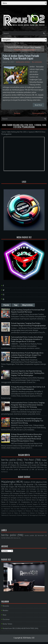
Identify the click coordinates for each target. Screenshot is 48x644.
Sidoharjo (4, 515)
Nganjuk (41, 500)
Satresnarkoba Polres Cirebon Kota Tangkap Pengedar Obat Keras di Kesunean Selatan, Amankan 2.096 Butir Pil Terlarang (28, 405)
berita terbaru (6, 538)
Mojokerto (24, 513)
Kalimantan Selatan (41, 506)
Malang (6, 495)
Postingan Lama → (39, 113)
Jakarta (39, 482)
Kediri (42, 502)
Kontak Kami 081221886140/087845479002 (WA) (21, 628)
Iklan (5, 615)
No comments (37, 62)
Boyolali (30, 485)
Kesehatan (24, 465)
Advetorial (25, 469)
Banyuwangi (7, 506)
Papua (3, 502)
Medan (16, 513)
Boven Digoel (24, 498)
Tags (16, 305)
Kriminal (4, 465)
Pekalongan (13, 502)
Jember (27, 62)
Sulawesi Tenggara (32, 504)
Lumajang (12, 511)
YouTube (4, 472)
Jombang (20, 500)
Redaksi (6, 610)
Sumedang (44, 504)
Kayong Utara (22, 495)
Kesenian (41, 469)
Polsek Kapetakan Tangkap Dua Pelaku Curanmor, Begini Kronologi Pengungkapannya (28, 324)
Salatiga (13, 504)
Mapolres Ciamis (6, 513)
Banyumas (43, 498)
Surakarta (5, 485)
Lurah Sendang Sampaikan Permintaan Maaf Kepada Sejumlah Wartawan (28, 311)
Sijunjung (12, 515)
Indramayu (18, 485)
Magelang (8, 491)
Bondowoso (16, 506)
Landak (3, 511)
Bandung (32, 487)
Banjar (24, 493)
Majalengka (8, 482)
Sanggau (14, 498)
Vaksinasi (16, 538)
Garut (45, 493)
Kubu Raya (33, 495)
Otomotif (33, 467)
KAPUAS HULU (31, 500)
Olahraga (43, 465)
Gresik (35, 502)
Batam (6, 500)
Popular (6, 305)
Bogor (13, 495)
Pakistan (32, 513)
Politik (3, 469)
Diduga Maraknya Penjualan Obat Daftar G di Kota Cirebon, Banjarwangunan (28, 388)
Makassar (28, 511)
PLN (14, 467)
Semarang (43, 487)
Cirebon (27, 482)
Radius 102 (31, 638)
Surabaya (16, 493)
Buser (41, 463)
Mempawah (5, 504)
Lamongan (33, 509)
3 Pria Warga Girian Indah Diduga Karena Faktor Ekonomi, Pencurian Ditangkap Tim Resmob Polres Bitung (27, 421)
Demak (14, 489)
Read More (38, 105)
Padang (42, 495)
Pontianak (22, 487)
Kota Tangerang (21, 509)
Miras (42, 467)
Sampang (21, 504)
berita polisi (20, 62)
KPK (33, 469)
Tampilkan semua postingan (24, 50)
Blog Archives (28, 305)
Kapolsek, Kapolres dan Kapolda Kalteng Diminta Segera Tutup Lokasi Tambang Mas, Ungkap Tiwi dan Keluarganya (28, 373)
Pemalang (5, 498)
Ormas (7, 467)
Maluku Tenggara (39, 511)
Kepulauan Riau (9, 509)
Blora (12, 500)
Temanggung (33, 515)
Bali (42, 491)
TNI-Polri (29, 460)
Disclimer (6, 619)
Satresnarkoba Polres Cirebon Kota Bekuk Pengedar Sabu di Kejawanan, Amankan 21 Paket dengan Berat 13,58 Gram (27, 339)
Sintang (34, 498)
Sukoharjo (43, 489)
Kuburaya (33, 491)
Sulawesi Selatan (22, 515)
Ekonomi (23, 467)
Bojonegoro (5, 493)
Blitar (6, 489)
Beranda (17, 113)
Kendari (38, 493)
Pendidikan (29, 463)
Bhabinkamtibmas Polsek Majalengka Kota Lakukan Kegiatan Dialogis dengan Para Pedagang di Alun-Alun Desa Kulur (27, 355)
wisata (34, 465)
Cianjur (23, 489)
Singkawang (25, 502)
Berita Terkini (7, 624)
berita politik (13, 469)
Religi (16, 463)
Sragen (12, 487)
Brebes (24, 506)
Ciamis (30, 493)
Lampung (42, 509)
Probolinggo (41, 513)
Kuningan (33, 489)
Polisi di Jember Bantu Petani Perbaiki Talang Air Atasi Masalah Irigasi (21, 57)
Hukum (14, 465)
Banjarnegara (21, 491)
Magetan (20, 511)
